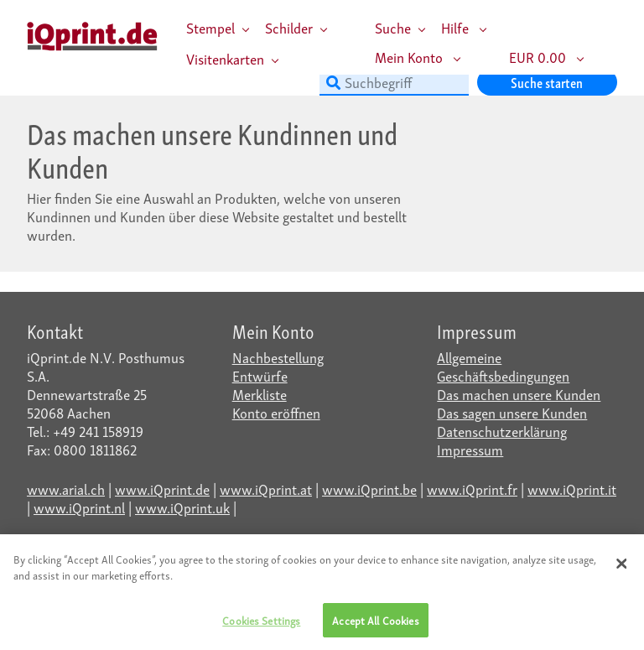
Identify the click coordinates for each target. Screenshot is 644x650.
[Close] (621, 567)
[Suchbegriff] (394, 82)
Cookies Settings (261, 624)
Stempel (210, 27)
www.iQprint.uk (182, 507)
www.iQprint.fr (472, 489)
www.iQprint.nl (79, 507)
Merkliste (260, 394)
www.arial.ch (66, 489)
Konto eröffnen (276, 412)
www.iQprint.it (572, 489)
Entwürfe (260, 375)
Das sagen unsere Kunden (512, 412)
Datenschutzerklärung (502, 431)
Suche (393, 27)
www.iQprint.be (369, 489)
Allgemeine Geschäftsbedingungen (503, 366)
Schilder (289, 27)
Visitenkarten (225, 58)
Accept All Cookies (375, 624)
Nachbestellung (278, 357)
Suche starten (547, 82)
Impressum (470, 449)
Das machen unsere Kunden (519, 394)
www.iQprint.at (266, 489)
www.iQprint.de (162, 489)
